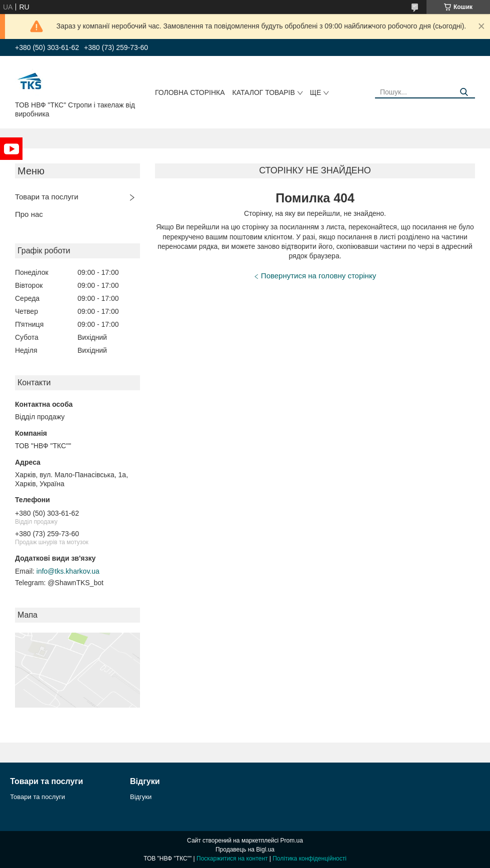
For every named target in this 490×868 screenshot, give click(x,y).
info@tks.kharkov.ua (68, 571)
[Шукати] (464, 92)
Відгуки (141, 797)
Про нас (29, 214)
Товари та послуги (47, 197)
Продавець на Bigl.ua (245, 850)
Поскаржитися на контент (232, 859)
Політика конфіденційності (309, 859)
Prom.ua (292, 841)
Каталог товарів (264, 92)
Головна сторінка (190, 92)
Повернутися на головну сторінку (318, 276)
